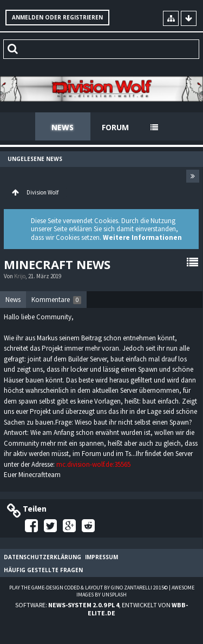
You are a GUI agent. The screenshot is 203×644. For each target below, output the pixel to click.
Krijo (20, 276)
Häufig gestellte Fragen (43, 570)
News (63, 127)
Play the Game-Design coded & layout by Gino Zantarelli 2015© (89, 588)
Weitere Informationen (142, 237)
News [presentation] (13, 300)
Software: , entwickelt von (101, 609)
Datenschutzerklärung (42, 557)
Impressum (101, 557)
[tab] (13, 300)
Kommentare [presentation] (56, 300)
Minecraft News (57, 264)
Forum (115, 127)
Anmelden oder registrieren (57, 17)
